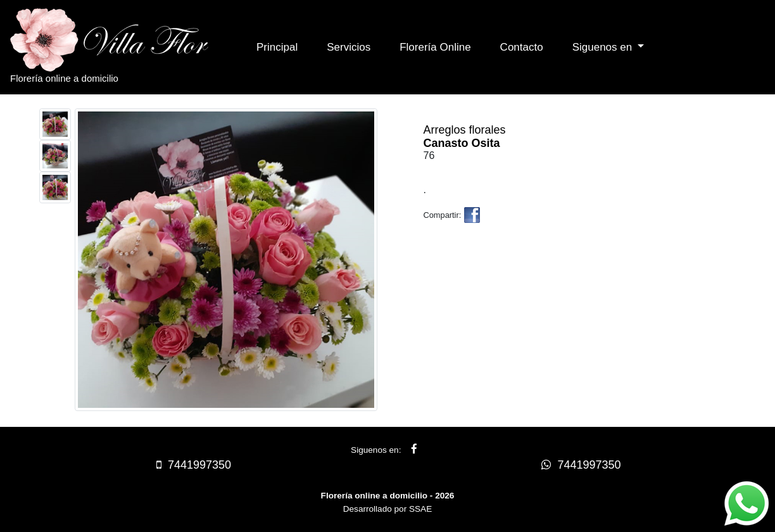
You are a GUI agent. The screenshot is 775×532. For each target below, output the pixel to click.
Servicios (349, 47)
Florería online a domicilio (121, 46)
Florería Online (435, 47)
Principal (277, 47)
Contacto (522, 47)
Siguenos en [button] (604, 47)
